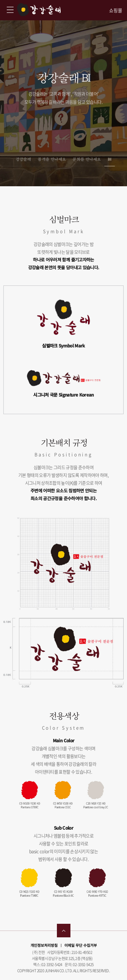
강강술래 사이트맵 (10, 10)
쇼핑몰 (116, 10)
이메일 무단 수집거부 (81, 945)
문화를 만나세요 (87, 159)
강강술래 (39, 10)
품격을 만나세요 (52, 159)
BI (110, 159)
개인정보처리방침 (44, 945)
